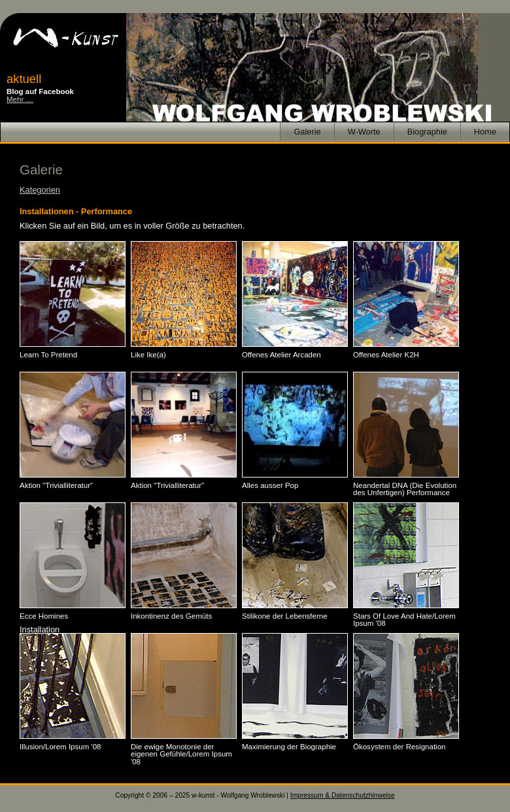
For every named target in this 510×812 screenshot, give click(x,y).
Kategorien (40, 190)
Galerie (307, 132)
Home (485, 132)
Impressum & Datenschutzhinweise (343, 795)
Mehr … (20, 99)
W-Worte (364, 132)
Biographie (427, 132)
